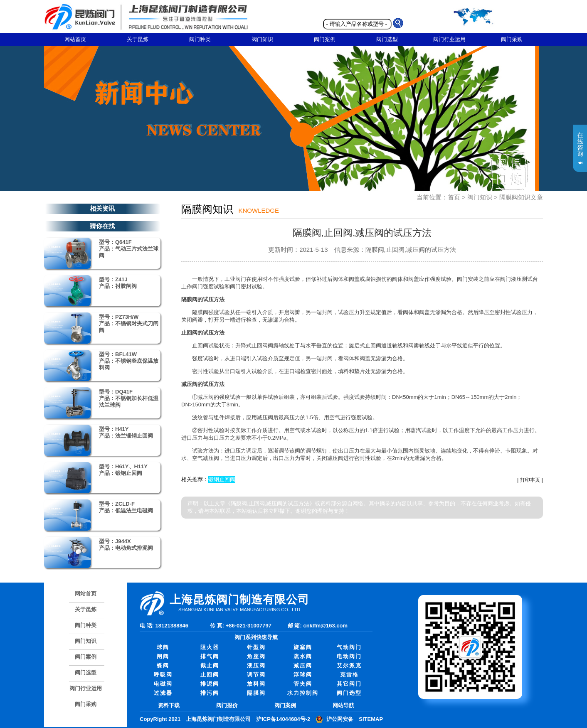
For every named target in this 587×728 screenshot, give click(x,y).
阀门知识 (262, 39)
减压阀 (303, 665)
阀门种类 (200, 39)
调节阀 (256, 675)
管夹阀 (303, 684)
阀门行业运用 (449, 39)
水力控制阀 (303, 693)
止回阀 (210, 675)
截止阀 (210, 665)
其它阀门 (349, 684)
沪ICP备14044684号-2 (283, 719)
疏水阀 (303, 656)
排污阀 (210, 693)
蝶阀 (163, 665)
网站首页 (75, 39)
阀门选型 (387, 39)
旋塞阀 (303, 647)
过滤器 (163, 693)
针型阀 (256, 647)
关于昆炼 (138, 39)
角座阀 (256, 656)
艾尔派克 (349, 665)
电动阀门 (349, 656)
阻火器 (210, 647)
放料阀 (256, 684)
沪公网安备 (340, 719)
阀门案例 (325, 39)
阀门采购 (512, 39)
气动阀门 (349, 647)
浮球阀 (303, 675)
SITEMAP (371, 719)
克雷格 (349, 675)
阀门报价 (227, 705)
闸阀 (163, 656)
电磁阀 (163, 684)
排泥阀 (210, 684)
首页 (454, 197)
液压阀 (256, 665)
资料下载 (169, 705)
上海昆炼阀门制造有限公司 (218, 719)
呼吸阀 (163, 675)
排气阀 (210, 656)
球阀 (163, 647)
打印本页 (530, 480)
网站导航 (343, 705)
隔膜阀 (256, 693)
